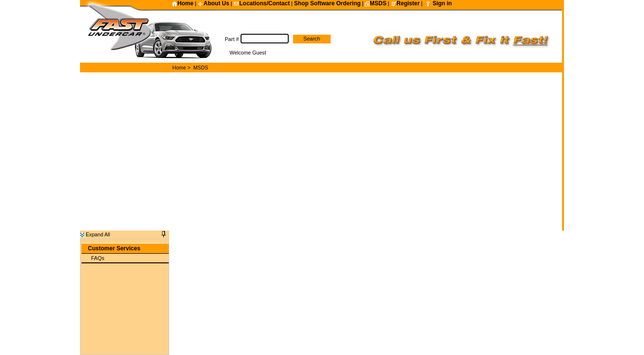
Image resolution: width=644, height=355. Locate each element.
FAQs (98, 253)
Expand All (95, 230)
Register (405, 3)
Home (182, 3)
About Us (213, 3)
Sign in (442, 3)
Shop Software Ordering (327, 3)
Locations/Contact (262, 3)
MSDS (376, 3)
